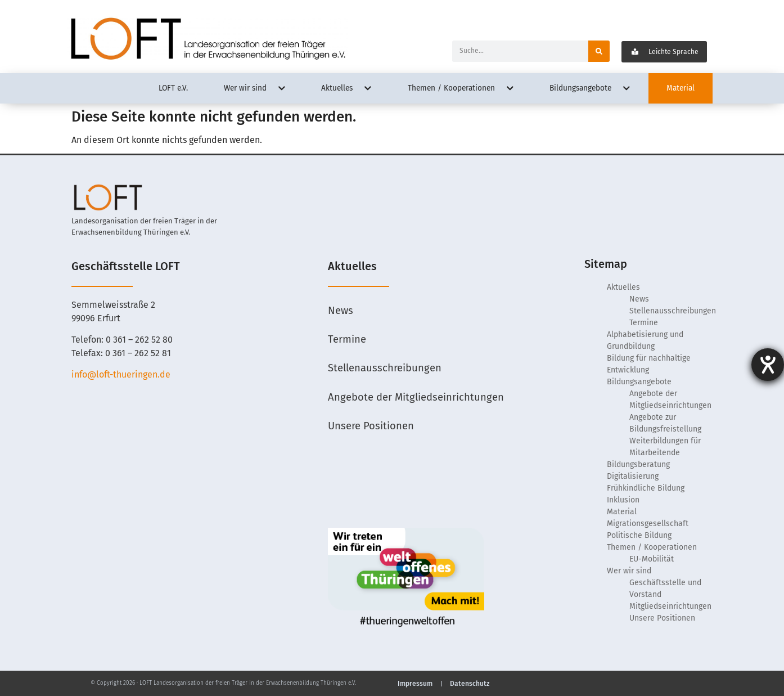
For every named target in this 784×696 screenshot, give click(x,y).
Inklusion (623, 500)
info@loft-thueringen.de (121, 374)
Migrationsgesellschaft (648, 524)
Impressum (415, 684)
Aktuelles (623, 287)
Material (622, 512)
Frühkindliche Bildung (646, 488)
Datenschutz (470, 684)
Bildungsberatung (638, 464)
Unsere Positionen (371, 428)
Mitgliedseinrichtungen (670, 606)
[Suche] (599, 51)
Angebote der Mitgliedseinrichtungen (416, 399)
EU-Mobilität (652, 559)
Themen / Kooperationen (652, 547)
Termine (347, 340)
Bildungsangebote (639, 382)
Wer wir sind (629, 571)
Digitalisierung (633, 476)
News (341, 311)
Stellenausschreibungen (385, 369)
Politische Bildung (639, 535)
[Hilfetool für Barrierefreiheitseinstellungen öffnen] (768, 365)
